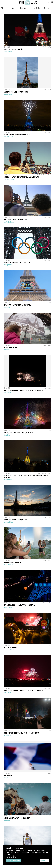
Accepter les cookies (13, 861)
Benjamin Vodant (8, 94)
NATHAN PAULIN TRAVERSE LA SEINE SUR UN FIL (17, 818)
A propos (37, 8)
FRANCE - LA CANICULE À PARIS (12, 563)
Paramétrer (45, 861)
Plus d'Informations (11, 856)
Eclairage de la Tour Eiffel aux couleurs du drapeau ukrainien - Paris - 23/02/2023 (26, 476)
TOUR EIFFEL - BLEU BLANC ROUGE (13, 49)
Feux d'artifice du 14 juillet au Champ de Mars (18, 433)
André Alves (7, 820)
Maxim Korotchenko (9, 650)
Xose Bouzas (7, 778)
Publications (25, 8)
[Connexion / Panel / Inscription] (52, 3)
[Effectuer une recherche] (49, 3)
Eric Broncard (7, 350)
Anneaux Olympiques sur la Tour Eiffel (16, 220)
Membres (4, 8)
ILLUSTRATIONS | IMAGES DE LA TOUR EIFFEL (16, 92)
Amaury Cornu (8, 265)
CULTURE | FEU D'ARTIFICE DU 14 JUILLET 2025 (17, 135)
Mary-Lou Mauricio (9, 179)
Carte (14, 8)
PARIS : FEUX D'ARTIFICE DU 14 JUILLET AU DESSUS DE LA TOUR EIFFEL (23, 390)
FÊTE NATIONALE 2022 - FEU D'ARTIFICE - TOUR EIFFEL (19, 605)
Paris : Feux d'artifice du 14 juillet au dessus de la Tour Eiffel (23, 690)
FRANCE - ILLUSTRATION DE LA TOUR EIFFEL (16, 520)
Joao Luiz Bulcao (8, 522)
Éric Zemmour (8, 776)
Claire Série (7, 307)
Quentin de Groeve (9, 222)
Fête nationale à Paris (11, 648)
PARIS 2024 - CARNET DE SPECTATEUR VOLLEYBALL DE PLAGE (21, 177)
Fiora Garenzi (7, 393)
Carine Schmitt (8, 52)
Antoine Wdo (7, 735)
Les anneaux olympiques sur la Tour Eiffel (17, 262)
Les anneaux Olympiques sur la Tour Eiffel (17, 305)
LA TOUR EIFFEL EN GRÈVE (11, 348)
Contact (47, 8)
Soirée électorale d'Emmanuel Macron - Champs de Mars (21, 733)
